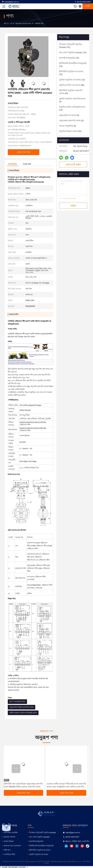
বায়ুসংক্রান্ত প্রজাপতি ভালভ (23, 24)
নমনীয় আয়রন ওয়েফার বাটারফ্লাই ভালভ (23, 713)
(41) (71, 46)
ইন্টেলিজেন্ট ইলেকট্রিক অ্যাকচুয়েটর (41, 846)
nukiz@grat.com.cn (10, 2)
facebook (77, 846)
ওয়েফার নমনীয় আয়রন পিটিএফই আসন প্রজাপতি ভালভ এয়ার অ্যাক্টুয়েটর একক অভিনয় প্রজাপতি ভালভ (68, 785)
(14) (72, 80)
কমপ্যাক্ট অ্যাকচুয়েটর (36, 841)
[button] (16, 769)
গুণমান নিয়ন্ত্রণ (9, 841)
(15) (73, 53)
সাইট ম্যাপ (7, 850)
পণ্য (11, 24)
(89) (72, 85)
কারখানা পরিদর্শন (9, 837)
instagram (82, 846)
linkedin (66, 846)
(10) (72, 108)
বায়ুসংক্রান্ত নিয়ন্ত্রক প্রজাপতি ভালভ (21, 707)
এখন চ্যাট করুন (73, 165)
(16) (71, 92)
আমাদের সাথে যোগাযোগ (12, 846)
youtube (72, 846)
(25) (70, 131)
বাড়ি (5, 24)
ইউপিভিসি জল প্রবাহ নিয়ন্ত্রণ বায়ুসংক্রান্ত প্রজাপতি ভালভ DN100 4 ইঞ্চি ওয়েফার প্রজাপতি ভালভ (25, 785)
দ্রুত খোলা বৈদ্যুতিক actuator (39, 837)
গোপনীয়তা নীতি (9, 854)
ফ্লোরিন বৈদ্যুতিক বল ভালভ (39, 854)
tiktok (88, 846)
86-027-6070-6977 (83, 2)
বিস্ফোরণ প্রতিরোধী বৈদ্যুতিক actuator (43, 833)
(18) (73, 65)
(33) (71, 73)
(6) (72, 100)
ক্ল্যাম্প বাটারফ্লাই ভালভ (17, 701)
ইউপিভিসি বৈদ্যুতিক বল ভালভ (40, 850)
